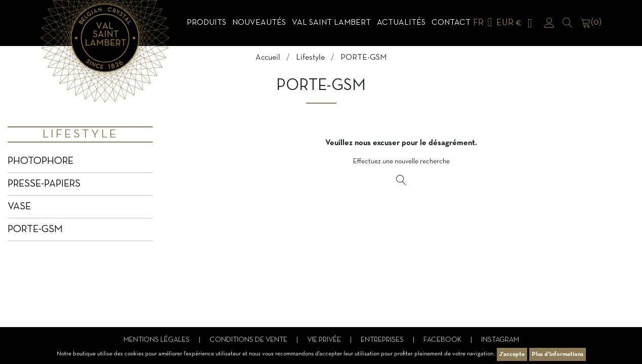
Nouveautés (259, 23)
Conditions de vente (249, 340)
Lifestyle (80, 134)
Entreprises (383, 340)
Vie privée (325, 340)
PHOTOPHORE (40, 161)
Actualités (401, 23)
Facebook (443, 340)
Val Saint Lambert (331, 23)
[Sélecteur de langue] (484, 23)
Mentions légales (157, 340)
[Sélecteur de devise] (516, 23)
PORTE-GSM (35, 230)
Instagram (500, 340)
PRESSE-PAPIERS (44, 184)
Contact (451, 23)
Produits (206, 23)
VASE (19, 207)
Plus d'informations (558, 354)
